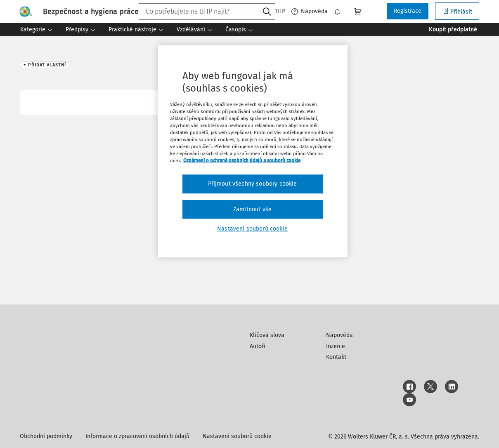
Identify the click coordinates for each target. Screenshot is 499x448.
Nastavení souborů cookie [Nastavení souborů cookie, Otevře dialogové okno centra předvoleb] (252, 229)
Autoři (258, 346)
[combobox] (207, 12)
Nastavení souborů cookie (237, 436)
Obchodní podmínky (46, 436)
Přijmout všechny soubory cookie (253, 184)
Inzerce (336, 346)
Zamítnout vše (252, 209)
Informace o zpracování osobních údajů (137, 436)
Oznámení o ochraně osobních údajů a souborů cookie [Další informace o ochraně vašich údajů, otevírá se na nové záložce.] (242, 160)
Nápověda (310, 12)
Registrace (408, 11)
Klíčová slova (267, 335)
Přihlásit (457, 11)
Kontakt (336, 357)
